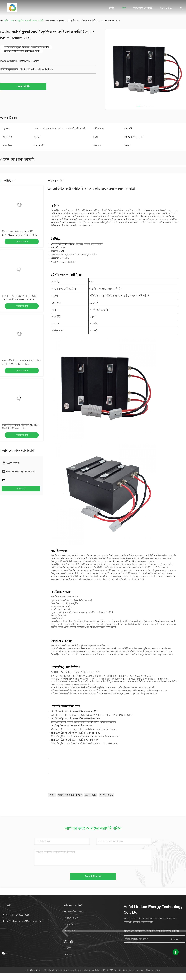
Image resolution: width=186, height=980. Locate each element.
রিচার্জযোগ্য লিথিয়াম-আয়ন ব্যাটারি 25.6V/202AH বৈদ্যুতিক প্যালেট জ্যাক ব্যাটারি (19, 235)
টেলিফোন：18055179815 (16, 915)
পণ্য (124, 8)
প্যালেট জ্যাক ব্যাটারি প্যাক (70, 795)
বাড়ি (112, 8)
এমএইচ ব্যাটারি (107, 795)
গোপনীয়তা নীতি (33, 970)
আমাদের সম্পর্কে (143, 8)
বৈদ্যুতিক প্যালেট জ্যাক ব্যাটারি (30, 21)
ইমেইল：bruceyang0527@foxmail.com (22, 921)
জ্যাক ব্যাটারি (91, 795)
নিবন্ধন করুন (176, 939)
